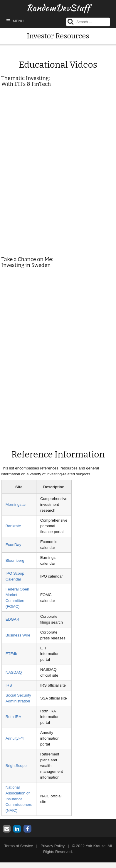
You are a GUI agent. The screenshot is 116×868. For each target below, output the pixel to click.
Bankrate (13, 526)
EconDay (14, 545)
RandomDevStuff (58, 8)
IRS (9, 685)
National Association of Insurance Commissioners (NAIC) (19, 799)
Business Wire (18, 635)
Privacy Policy (53, 846)
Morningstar (16, 504)
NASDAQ (14, 672)
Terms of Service (19, 846)
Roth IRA (14, 717)
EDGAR (12, 619)
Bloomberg (15, 560)
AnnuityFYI (15, 738)
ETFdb (11, 654)
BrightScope (16, 766)
